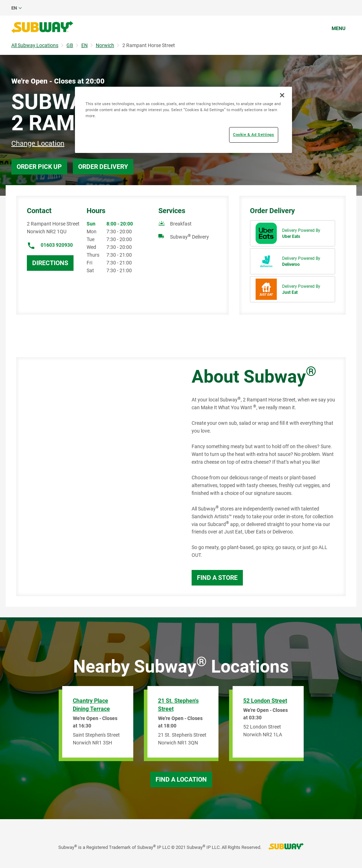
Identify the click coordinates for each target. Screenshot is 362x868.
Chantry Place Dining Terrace (91, 705)
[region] (183, 120)
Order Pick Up (39, 167)
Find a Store (217, 578)
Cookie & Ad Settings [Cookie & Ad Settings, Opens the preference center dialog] (253, 135)
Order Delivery (103, 167)
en (14, 8)
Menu (338, 28)
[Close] (282, 95)
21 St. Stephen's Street (178, 705)
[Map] (96, 477)
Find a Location (181, 779)
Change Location (38, 143)
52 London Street (265, 701)
